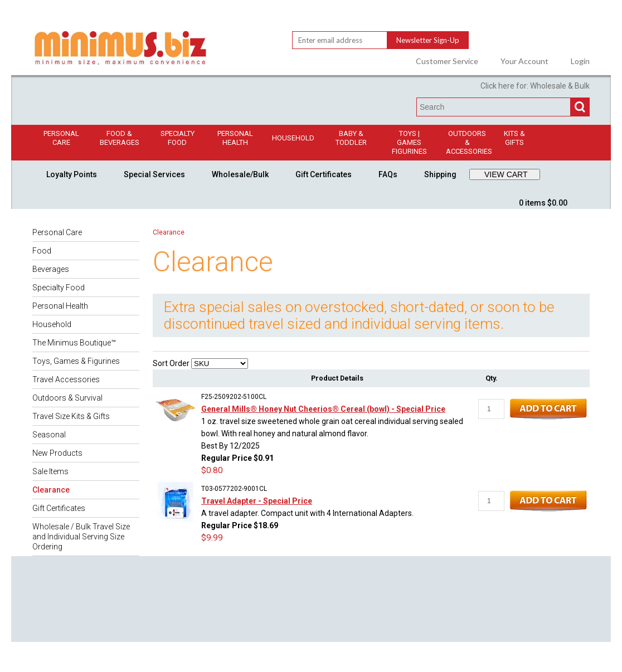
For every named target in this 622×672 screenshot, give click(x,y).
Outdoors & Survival (67, 398)
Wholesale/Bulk (240, 174)
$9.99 (212, 538)
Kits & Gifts (514, 138)
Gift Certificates (324, 174)
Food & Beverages (120, 138)
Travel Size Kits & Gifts (71, 416)
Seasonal (49, 435)
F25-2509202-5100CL (234, 397)
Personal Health (235, 138)
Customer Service (447, 61)
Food (42, 251)
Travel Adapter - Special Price (257, 501)
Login (580, 61)
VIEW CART (506, 174)
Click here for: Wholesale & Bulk (535, 86)
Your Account (524, 61)
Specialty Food (178, 138)
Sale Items (50, 471)
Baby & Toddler (351, 138)
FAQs (388, 174)
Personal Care (61, 138)
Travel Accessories (66, 379)
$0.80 (212, 470)
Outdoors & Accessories (469, 142)
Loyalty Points (72, 174)
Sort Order (171, 363)
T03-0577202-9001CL (234, 489)
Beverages (51, 269)
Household (293, 138)
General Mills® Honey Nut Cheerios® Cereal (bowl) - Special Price (323, 409)
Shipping (440, 174)
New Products (57, 453)
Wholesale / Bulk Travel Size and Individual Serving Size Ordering (81, 537)
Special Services (154, 174)
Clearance (51, 490)
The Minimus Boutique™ (74, 343)
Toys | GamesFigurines (409, 142)
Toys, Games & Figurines (76, 361)
